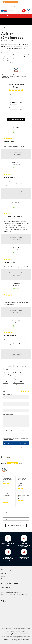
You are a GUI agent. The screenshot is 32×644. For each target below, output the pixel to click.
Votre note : (6, 391)
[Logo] (8, 11)
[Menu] (29, 11)
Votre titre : (6, 408)
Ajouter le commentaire (16, 443)
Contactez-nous (6, 588)
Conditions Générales (25, 633)
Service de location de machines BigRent (12, 592)
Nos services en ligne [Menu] (10, 583)
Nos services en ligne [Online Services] (24, 2)
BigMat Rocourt (6, 27)
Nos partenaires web (16, 635)
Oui (14, 154)
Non (19, 154)
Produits (4, 573)
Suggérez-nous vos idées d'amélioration (16, 519)
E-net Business (6, 639)
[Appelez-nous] (24, 11)
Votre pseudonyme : (8, 394)
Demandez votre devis (16, 16)
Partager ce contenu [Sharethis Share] (21, 5)
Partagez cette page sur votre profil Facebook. (14, 432)
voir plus (20, 483)
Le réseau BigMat (14, 4)
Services (4, 576)
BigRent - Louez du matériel (10, 2)
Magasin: (17, 6)
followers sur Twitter (18, 383)
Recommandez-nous (15, 119)
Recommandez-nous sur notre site (15, 513)
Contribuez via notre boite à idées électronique (14, 595)
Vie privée (18, 632)
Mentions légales (11, 632)
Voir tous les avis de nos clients (16, 525)
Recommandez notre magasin (9, 597)
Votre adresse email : (9, 401)
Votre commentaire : (8, 414)
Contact (4, 579)
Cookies (23, 632)
